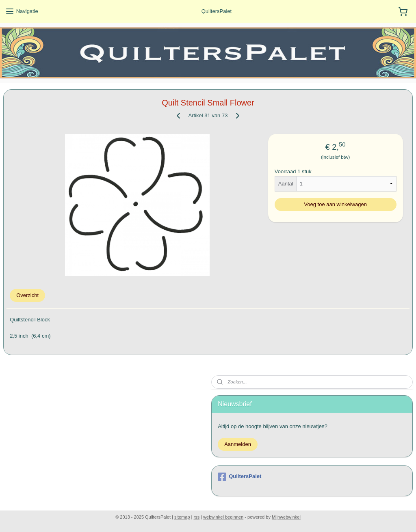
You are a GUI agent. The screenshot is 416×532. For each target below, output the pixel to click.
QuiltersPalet (239, 477)
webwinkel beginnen (223, 517)
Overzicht (27, 295)
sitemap (182, 517)
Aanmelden (238, 444)
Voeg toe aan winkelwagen (335, 204)
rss (197, 517)
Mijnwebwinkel (286, 517)
